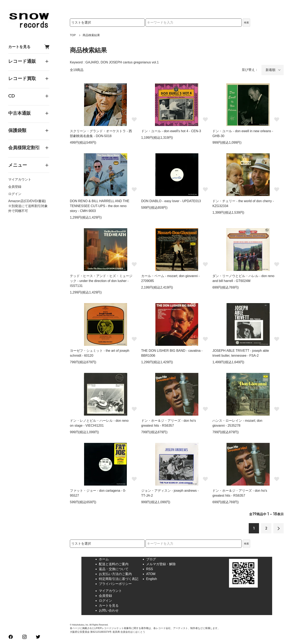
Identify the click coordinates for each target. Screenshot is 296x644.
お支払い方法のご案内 (115, 574)
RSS (150, 569)
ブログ (151, 559)
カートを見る (29, 47)
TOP (73, 35)
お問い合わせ (109, 610)
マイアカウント (20, 179)
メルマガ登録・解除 (161, 564)
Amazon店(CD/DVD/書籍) (27, 201)
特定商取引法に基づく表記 (119, 579)
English (151, 579)
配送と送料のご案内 (114, 564)
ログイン (15, 194)
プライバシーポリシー (115, 584)
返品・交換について (114, 569)
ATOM (151, 574)
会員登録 (15, 187)
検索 (246, 23)
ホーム (104, 559)
